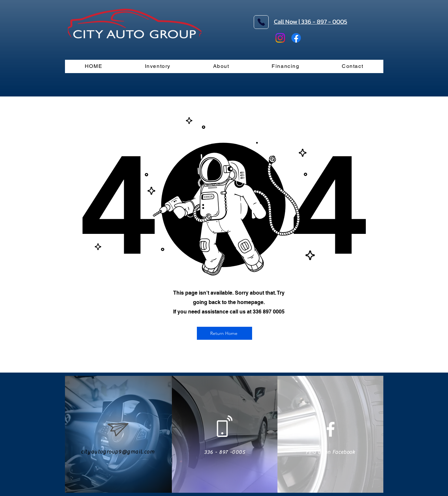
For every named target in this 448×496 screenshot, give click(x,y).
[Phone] (261, 22)
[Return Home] (224, 333)
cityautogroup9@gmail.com (118, 452)
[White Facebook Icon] (331, 429)
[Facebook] (296, 38)
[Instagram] (280, 38)
